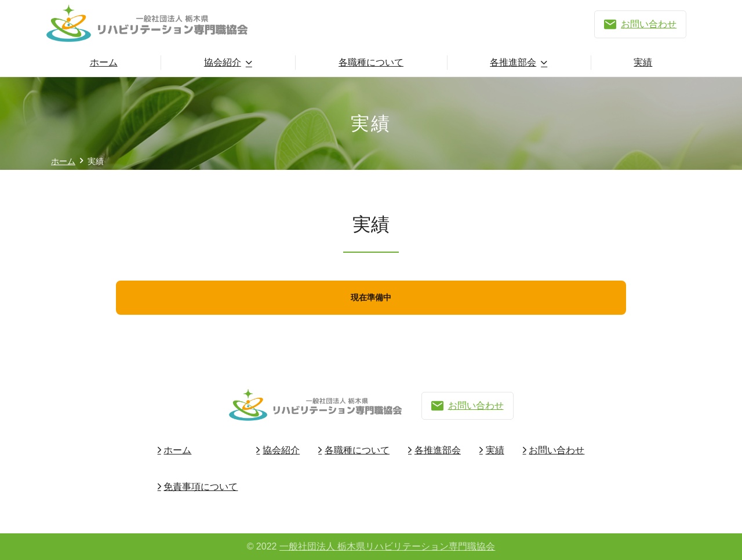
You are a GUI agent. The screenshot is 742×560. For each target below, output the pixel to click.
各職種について (371, 62)
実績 (643, 62)
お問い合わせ (640, 24)
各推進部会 (513, 62)
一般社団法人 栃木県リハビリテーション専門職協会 (387, 546)
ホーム (104, 62)
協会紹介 (223, 62)
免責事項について (201, 487)
